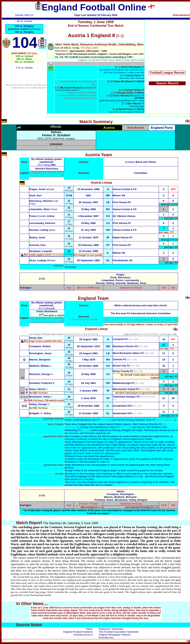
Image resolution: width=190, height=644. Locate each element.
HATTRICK (139, 98)
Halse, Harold (39, 389)
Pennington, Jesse (40, 353)
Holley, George (40, 404)
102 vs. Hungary (24, 26)
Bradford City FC (90, 420)
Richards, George (41, 374)
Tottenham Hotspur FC (126, 397)
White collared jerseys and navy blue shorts (141, 305)
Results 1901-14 (24, 15)
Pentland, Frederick (42, 383)
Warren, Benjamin (40, 360)
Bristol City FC (122, 366)
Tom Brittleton (154, 427)
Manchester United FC (126, 389)
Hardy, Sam (36, 338)
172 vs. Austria (24, 68)
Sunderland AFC (123, 406)
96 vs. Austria (24, 21)
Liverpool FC (120, 339)
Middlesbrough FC (124, 383)
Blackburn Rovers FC (126, 346)
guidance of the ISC (151, 459)
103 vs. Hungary (24, 32)
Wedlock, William (41, 366)
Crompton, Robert (40, 346)
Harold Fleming (125, 420)
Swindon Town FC (146, 420)
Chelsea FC (120, 359)
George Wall (87, 427)
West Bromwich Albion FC (128, 353)
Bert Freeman (140, 424)
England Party (162, 128)
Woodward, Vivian (41, 397)
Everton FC (156, 424)
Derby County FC (123, 371)
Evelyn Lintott (72, 420)
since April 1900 (130, 450)
